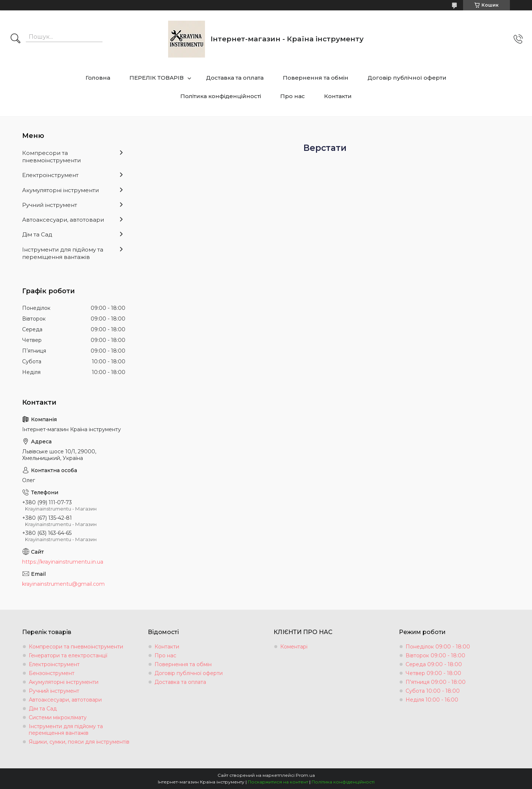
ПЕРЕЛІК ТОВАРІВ (157, 78)
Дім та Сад (37, 234)
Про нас (293, 96)
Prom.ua (305, 775)
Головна (98, 78)
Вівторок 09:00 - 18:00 (435, 655)
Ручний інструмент (50, 205)
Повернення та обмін (316, 78)
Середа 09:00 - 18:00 (434, 664)
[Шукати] (15, 39)
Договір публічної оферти (407, 78)
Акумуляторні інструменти (60, 190)
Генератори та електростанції (68, 655)
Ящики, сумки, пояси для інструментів (79, 742)
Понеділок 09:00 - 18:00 (438, 647)
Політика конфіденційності (221, 96)
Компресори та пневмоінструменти (51, 157)
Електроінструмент (50, 175)
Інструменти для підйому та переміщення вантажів (63, 253)
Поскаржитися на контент (278, 782)
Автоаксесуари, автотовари (63, 220)
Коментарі (294, 647)
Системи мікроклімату (58, 717)
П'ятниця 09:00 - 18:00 (436, 682)
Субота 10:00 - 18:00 (433, 691)
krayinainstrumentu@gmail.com (63, 584)
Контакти (338, 96)
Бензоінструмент (52, 673)
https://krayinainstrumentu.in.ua (63, 562)
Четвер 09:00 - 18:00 (433, 673)
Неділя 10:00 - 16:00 (432, 700)
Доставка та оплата (235, 78)
